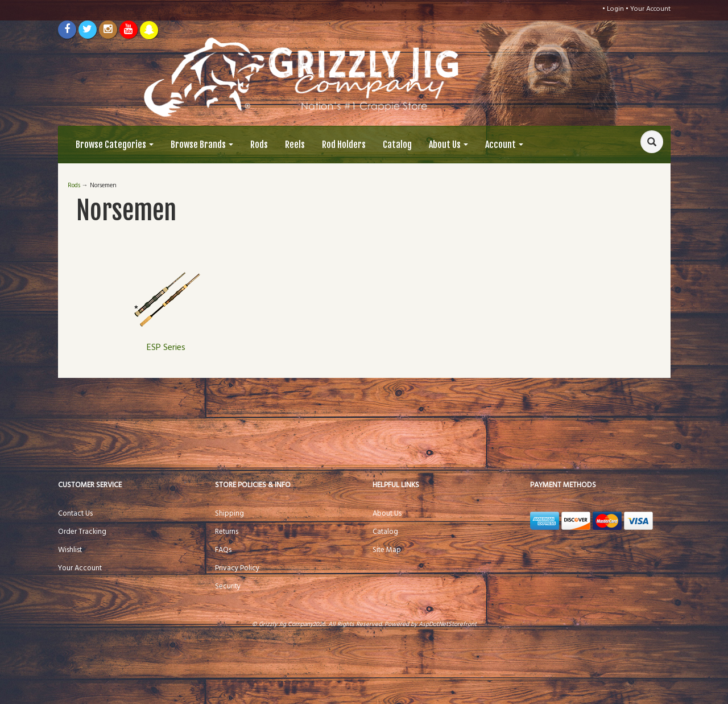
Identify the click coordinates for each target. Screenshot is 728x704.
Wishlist (70, 550)
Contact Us (75, 514)
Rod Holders (344, 145)
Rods (259, 145)
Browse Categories (115, 145)
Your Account (650, 9)
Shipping (229, 514)
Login (615, 9)
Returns (227, 532)
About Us (448, 145)
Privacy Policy (237, 568)
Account (504, 145)
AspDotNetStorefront (448, 624)
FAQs (223, 550)
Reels (295, 145)
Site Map (387, 550)
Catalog (397, 145)
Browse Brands (202, 145)
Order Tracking (82, 532)
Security (228, 586)
